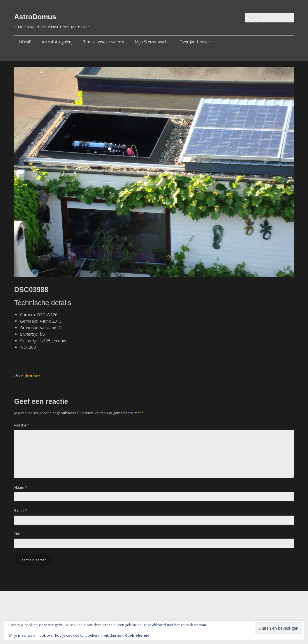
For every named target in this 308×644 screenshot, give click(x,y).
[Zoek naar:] (270, 18)
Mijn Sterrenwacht (152, 42)
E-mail (21, 511)
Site (17, 534)
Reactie (22, 425)
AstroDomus (35, 17)
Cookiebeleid (137, 635)
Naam (21, 488)
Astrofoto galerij (57, 42)
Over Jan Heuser (195, 42)
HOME (25, 42)
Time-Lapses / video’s (104, 42)
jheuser (32, 376)
